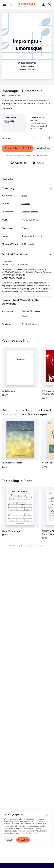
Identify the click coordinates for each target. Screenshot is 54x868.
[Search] (11, 5)
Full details (7, 108)
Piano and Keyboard (10, 546)
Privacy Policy (33, 833)
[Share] (38, 163)
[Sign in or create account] (43, 5)
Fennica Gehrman (30, 212)
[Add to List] (18, 163)
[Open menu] (4, 5)
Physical (25, 228)
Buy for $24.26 (18, 148)
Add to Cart (43, 148)
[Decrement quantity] (34, 138)
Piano (24, 546)
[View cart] (50, 5)
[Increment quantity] (49, 138)
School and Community (32, 236)
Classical (26, 203)
